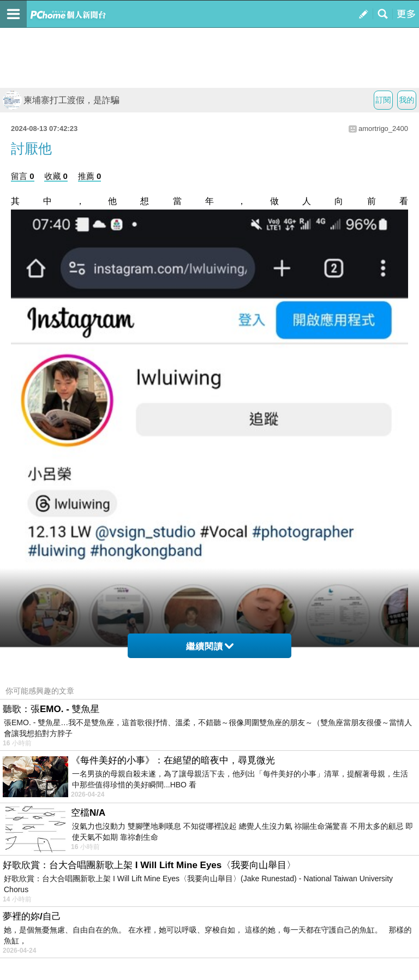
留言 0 (23, 176)
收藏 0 (56, 176)
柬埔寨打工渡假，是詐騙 (61, 100)
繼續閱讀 (210, 646)
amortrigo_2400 (383, 129)
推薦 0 (90, 176)
